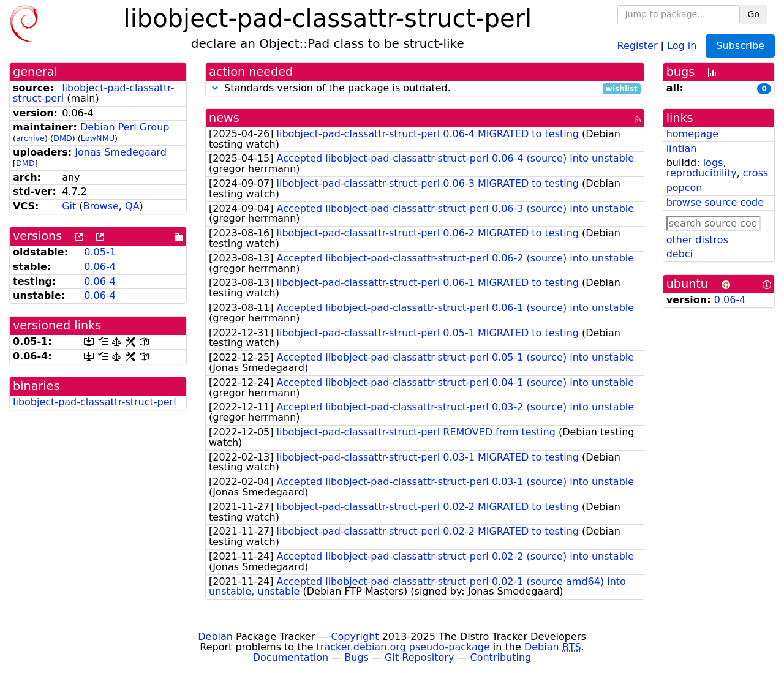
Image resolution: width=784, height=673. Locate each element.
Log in (682, 45)
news (224, 118)
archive (30, 138)
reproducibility (702, 173)
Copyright (355, 637)
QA (132, 206)
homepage (692, 134)
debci (680, 254)
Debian (215, 637)
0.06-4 (100, 267)
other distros (697, 240)
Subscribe (740, 46)
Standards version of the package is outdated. (425, 88)
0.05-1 (100, 252)
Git (69, 206)
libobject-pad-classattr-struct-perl (95, 402)
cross (756, 173)
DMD (63, 138)
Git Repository (419, 657)
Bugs (356, 657)
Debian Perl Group (125, 127)
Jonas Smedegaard (121, 152)
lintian (682, 149)
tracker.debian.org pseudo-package (403, 647)
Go (754, 14)
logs (713, 163)
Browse (101, 206)
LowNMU (98, 138)
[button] (215, 88)
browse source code (715, 202)
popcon (684, 188)
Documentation (291, 657)
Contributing (501, 657)
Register (638, 45)
